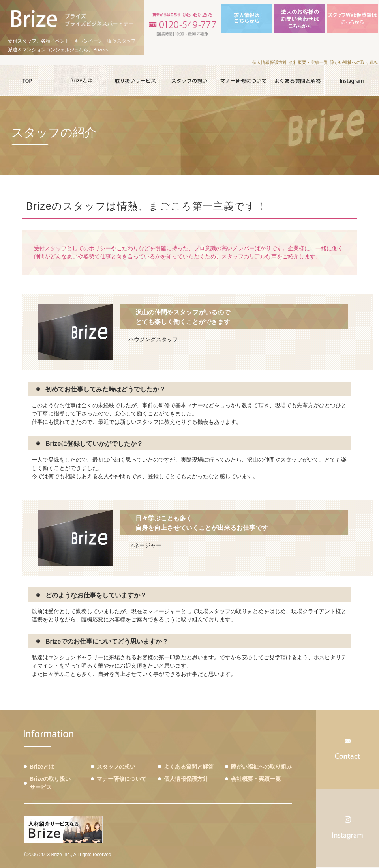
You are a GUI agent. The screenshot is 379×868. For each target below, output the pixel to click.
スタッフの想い (116, 767)
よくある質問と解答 (189, 767)
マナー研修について (122, 779)
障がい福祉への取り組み (354, 63)
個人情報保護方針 (270, 63)
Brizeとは (42, 767)
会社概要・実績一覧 (309, 63)
